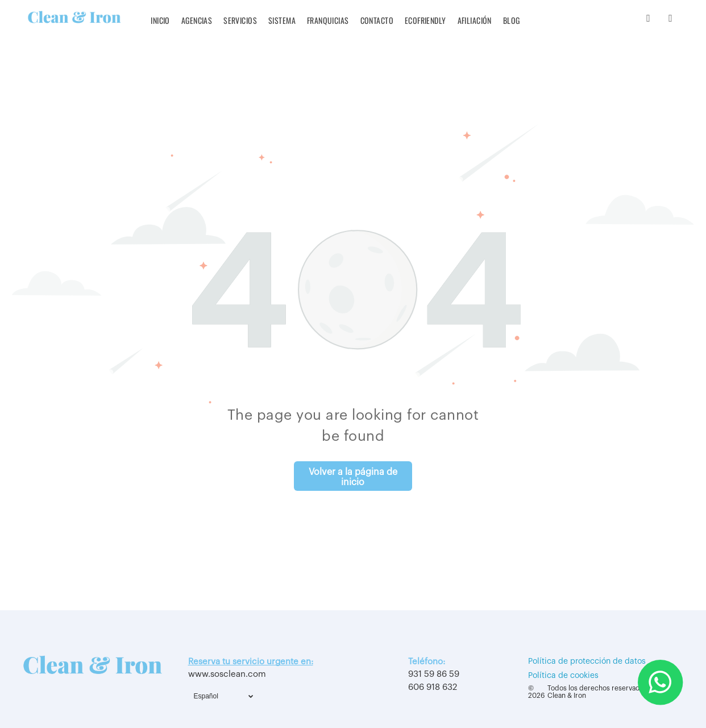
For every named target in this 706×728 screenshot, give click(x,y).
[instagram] (648, 20)
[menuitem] (160, 20)
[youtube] (670, 20)
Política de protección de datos (587, 661)
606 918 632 (433, 687)
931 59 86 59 (434, 674)
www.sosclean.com (227, 674)
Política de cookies (563, 676)
